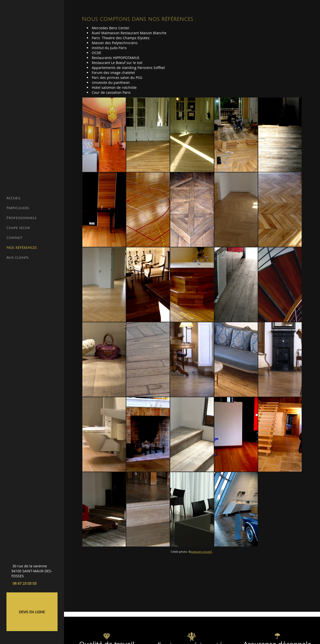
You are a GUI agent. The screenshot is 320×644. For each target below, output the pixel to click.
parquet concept (201, 552)
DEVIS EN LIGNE (32, 612)
